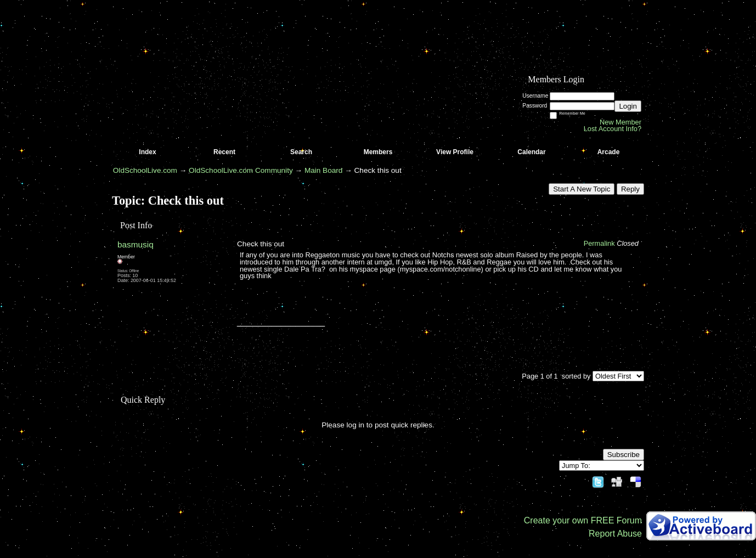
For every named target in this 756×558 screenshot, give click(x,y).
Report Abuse (615, 534)
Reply (630, 189)
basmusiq (136, 244)
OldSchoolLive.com (145, 170)
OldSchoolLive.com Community (241, 170)
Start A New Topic (582, 189)
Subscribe (624, 455)
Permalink (599, 243)
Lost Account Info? (613, 129)
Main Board (324, 170)
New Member (620, 122)
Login (628, 106)
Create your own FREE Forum (583, 520)
